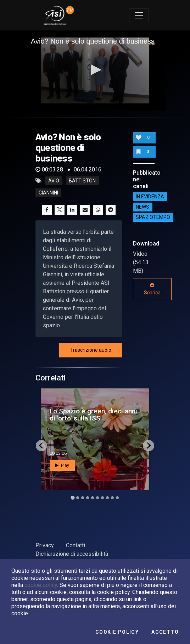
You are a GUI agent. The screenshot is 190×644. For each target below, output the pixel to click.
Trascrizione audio (91, 350)
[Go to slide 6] (97, 498)
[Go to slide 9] (112, 498)
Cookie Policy (117, 632)
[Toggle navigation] (139, 15)
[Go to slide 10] (117, 498)
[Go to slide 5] (93, 498)
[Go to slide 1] (72, 498)
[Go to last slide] (41, 446)
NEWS (142, 207)
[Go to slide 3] (83, 498)
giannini (48, 193)
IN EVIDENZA (150, 197)
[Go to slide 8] (107, 498)
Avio (54, 181)
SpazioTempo (153, 217)
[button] (95, 70)
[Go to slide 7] (102, 498)
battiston (82, 181)
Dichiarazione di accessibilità (72, 554)
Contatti (76, 545)
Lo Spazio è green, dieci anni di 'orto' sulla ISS (93, 414)
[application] (95, 70)
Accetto (165, 632)
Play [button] (62, 465)
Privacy (45, 545)
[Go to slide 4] (88, 498)
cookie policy (41, 585)
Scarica (152, 289)
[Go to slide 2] (78, 498)
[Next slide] (149, 446)
